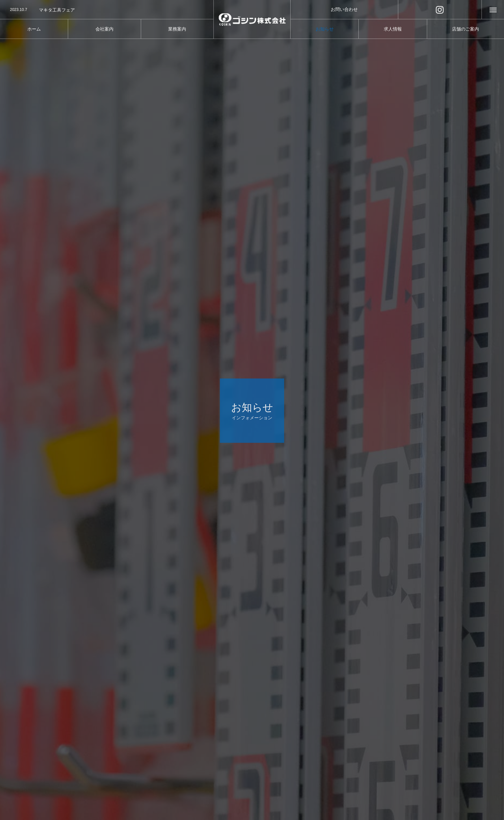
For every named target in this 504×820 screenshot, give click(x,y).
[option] (107, 10)
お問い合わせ (344, 9)
